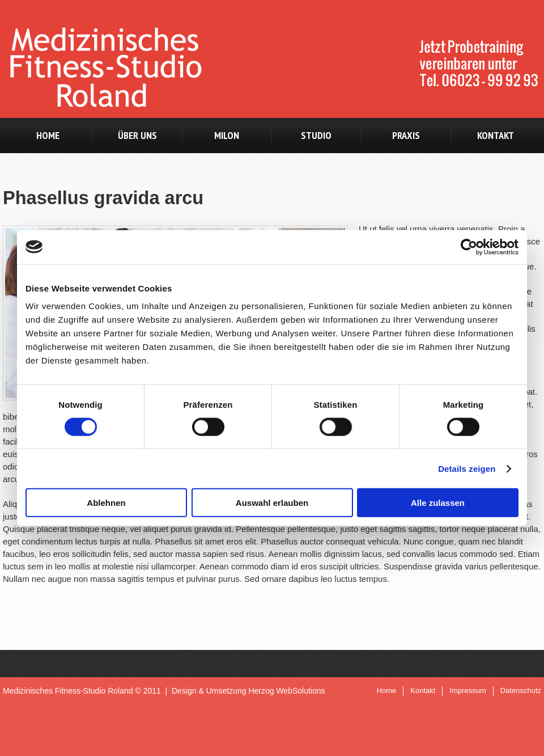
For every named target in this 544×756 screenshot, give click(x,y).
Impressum (467, 690)
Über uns (137, 135)
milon (227, 135)
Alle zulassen (438, 503)
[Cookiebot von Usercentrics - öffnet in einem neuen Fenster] (469, 247)
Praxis (406, 135)
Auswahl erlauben (272, 503)
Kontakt (496, 135)
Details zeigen (467, 468)
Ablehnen (106, 503)
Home (48, 135)
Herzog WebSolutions (286, 691)
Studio (316, 135)
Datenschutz (521, 690)
